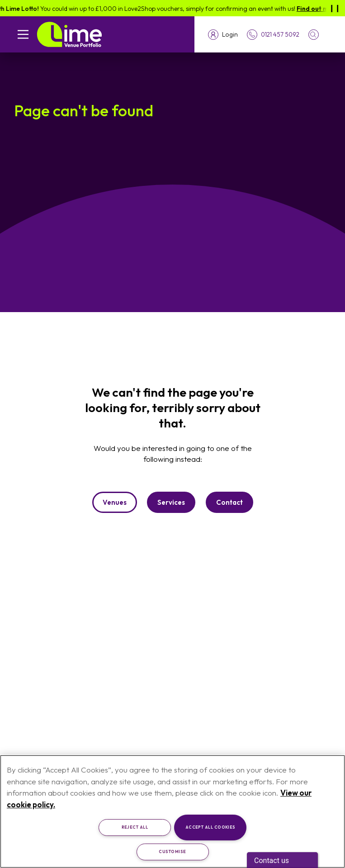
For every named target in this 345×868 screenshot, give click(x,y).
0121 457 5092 (280, 34)
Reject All (135, 827)
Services (171, 502)
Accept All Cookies (210, 827)
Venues (115, 502)
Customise (172, 851)
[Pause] (335, 8)
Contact (229, 502)
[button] (320, 34)
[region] (172, 811)
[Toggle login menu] (223, 35)
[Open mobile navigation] (23, 34)
